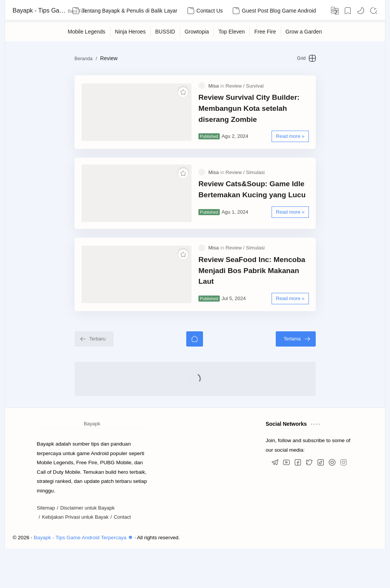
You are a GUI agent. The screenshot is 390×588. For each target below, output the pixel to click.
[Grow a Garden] (304, 32)
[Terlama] (324, 378)
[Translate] (335, 11)
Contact (122, 557)
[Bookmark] (348, 11)
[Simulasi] (255, 192)
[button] (361, 11)
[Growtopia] (197, 32)
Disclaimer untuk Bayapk (87, 547)
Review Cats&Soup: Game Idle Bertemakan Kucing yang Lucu (252, 209)
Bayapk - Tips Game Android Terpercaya (39, 10)
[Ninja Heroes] (131, 32)
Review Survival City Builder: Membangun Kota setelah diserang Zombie (259, 114)
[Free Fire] (265, 32)
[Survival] (255, 92)
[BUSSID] (165, 32)
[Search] (374, 11)
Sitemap (46, 547)
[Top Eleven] (232, 32)
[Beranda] (195, 378)
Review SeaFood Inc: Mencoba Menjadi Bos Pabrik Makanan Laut (266, 304)
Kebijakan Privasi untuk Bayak (75, 557)
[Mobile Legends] (87, 32)
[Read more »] (318, 143)
